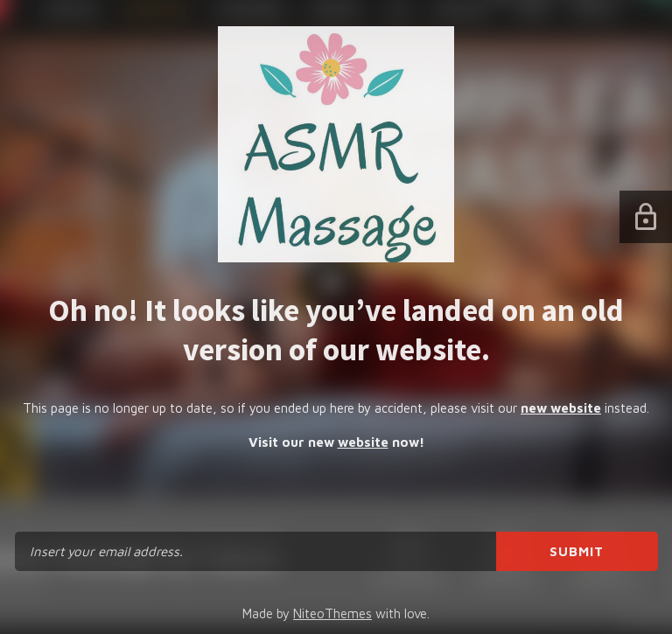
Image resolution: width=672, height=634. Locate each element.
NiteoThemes (332, 613)
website (363, 442)
